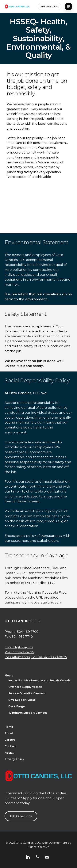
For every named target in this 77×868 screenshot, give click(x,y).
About (9, 733)
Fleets (9, 676)
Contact (10, 746)
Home (9, 727)
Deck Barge (17, 706)
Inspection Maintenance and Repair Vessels (39, 680)
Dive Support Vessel (22, 700)
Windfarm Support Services (28, 713)
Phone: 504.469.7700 (21, 632)
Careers (10, 740)
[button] (68, 6)
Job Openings (21, 816)
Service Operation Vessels (27, 693)
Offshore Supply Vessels (25, 687)
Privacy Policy (14, 759)
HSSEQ (9, 753)
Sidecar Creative (38, 847)
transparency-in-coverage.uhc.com (33, 616)
